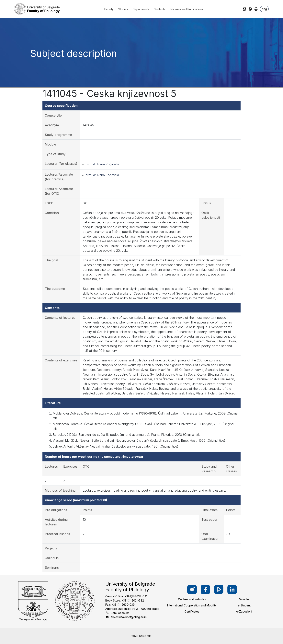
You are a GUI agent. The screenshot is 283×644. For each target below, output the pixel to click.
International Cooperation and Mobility (192, 605)
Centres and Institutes (192, 599)
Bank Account (120, 613)
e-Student (244, 605)
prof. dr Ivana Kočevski (102, 164)
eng (264, 9)
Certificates (192, 611)
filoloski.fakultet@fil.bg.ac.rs (129, 617)
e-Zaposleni (244, 611)
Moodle (244, 599)
